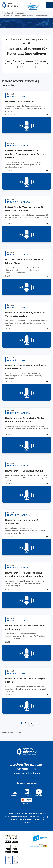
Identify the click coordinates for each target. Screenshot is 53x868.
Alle (9, 62)
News (18, 62)
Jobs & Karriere (21, 813)
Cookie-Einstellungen (38, 817)
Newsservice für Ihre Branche (27, 773)
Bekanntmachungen (19, 817)
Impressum (27, 822)
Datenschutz (39, 820)
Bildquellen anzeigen (10, 732)
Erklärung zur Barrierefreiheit (20, 820)
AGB (7, 817)
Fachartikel (29, 62)
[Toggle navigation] (49, 5)
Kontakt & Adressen (37, 813)
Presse (10, 813)
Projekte (43, 62)
